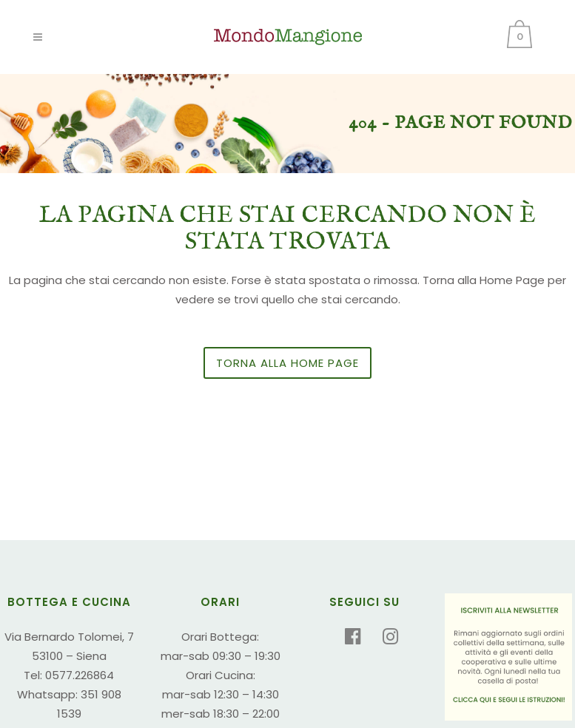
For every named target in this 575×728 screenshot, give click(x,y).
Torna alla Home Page (287, 363)
